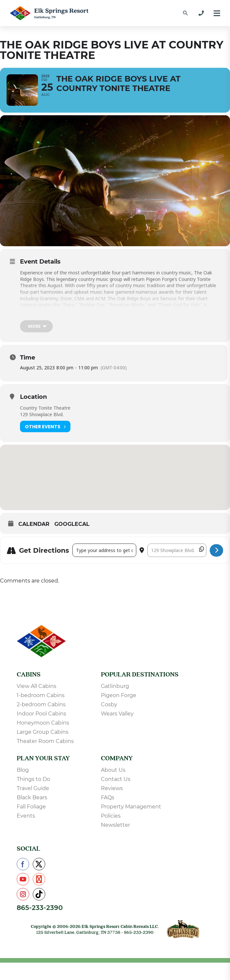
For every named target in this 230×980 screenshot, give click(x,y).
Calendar (34, 525)
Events (26, 816)
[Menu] (217, 13)
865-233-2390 (40, 908)
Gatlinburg (115, 687)
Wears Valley (117, 714)
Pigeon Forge (119, 696)
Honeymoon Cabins (43, 723)
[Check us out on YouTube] (23, 880)
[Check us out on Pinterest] (39, 880)
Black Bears (32, 798)
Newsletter (115, 826)
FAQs (108, 798)
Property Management (131, 807)
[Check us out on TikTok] (39, 895)
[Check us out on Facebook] (23, 865)
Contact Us (116, 780)
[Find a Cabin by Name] (185, 13)
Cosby (109, 705)
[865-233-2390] (201, 13)
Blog (23, 771)
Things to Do (33, 780)
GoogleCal (72, 525)
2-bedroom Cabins (41, 705)
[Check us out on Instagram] (23, 895)
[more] (36, 327)
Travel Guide (33, 789)
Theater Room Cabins (45, 742)
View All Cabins (37, 687)
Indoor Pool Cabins (41, 714)
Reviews (112, 789)
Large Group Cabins (43, 733)
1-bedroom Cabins (41, 696)
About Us (113, 771)
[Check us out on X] (39, 865)
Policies (111, 816)
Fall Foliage (31, 807)
